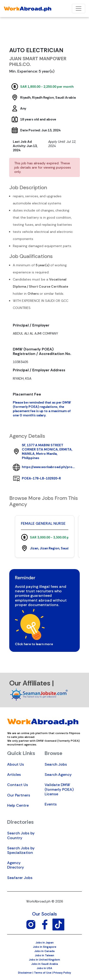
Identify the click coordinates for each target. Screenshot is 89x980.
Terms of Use (43, 973)
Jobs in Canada (44, 951)
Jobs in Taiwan (44, 955)
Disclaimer (25, 973)
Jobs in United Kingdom (44, 960)
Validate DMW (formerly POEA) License (59, 789)
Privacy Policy (62, 973)
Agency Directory (16, 865)
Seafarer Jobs (20, 878)
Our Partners (19, 795)
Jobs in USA (44, 968)
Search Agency (58, 775)
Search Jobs (56, 764)
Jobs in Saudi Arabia (45, 964)
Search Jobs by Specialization (21, 850)
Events (51, 804)
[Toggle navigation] (79, 9)
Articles (14, 775)
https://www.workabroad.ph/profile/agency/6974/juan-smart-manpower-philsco (49, 467)
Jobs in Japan (45, 943)
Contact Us (18, 785)
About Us (16, 764)
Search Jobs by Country (21, 835)
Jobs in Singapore (45, 947)
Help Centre (18, 805)
